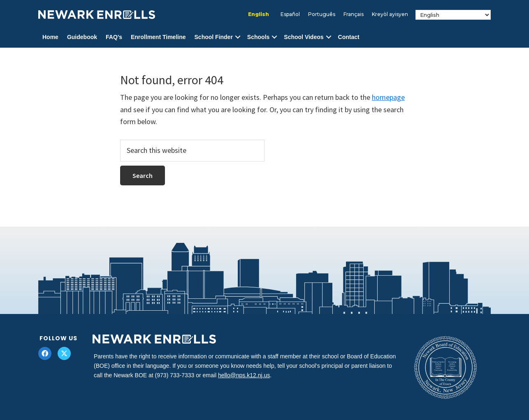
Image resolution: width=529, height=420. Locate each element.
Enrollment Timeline (158, 37)
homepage (388, 97)
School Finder (214, 37)
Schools (258, 37)
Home (50, 37)
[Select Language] (453, 15)
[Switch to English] (259, 14)
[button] (238, 37)
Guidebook (82, 37)
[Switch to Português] (322, 14)
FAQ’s (114, 37)
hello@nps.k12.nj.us (244, 375)
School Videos (304, 37)
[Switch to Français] (354, 14)
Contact (349, 37)
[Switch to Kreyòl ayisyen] (390, 14)
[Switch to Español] (290, 14)
